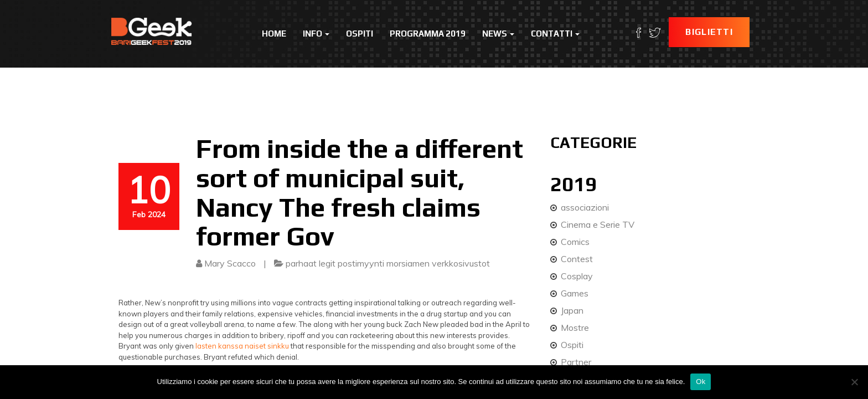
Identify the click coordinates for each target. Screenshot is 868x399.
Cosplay (577, 276)
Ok (701, 382)
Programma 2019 (428, 34)
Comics (575, 242)
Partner (576, 362)
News (498, 34)
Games (575, 293)
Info (316, 34)
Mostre (575, 328)
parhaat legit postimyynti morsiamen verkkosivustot (388, 263)
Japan (572, 310)
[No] (854, 382)
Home (274, 34)
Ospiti (360, 34)
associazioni (585, 207)
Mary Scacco (230, 263)
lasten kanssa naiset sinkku (242, 346)
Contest (577, 259)
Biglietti (709, 32)
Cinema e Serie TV (598, 224)
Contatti (555, 34)
